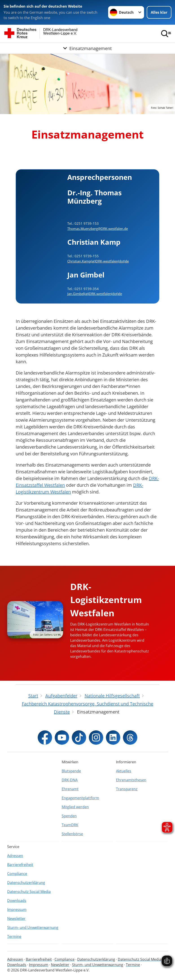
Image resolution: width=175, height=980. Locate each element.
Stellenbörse (72, 834)
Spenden (69, 816)
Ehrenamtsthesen (131, 780)
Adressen (15, 856)
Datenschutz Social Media (29, 892)
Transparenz (127, 789)
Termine (14, 936)
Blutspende (71, 771)
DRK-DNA (70, 780)
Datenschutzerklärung (26, 883)
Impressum (17, 910)
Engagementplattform (80, 798)
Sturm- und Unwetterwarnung (33, 927)
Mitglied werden (75, 807)
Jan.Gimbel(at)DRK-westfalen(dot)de (95, 294)
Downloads (17, 901)
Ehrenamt (70, 789)
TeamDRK (70, 825)
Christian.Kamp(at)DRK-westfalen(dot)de (98, 261)
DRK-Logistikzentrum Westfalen (106, 600)
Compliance (17, 874)
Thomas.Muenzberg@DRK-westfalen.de (98, 229)
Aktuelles (124, 771)
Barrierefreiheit (20, 865)
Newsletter (16, 918)
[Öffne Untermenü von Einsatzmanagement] (87, 48)
